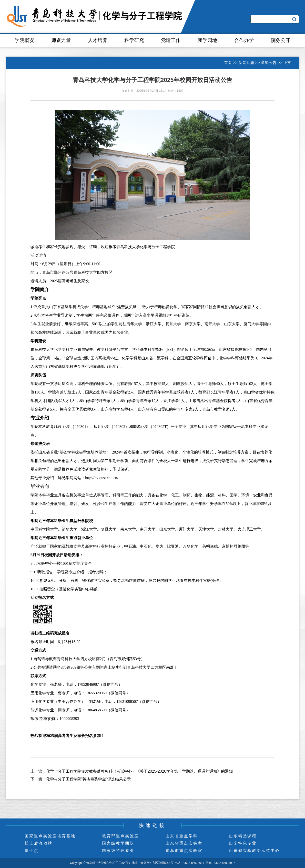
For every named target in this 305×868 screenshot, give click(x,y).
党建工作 (171, 40)
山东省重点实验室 (184, 843)
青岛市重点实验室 (184, 851)
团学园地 (207, 40)
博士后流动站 (39, 843)
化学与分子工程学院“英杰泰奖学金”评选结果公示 (88, 779)
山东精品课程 (243, 836)
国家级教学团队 (118, 843)
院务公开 (281, 40)
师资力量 (61, 40)
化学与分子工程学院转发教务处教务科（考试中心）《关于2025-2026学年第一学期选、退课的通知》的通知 (139, 771)
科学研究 (134, 40)
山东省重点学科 (182, 836)
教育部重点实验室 (121, 836)
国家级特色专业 (118, 851)
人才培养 (98, 40)
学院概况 (24, 40)
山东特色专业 (243, 843)
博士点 (32, 851)
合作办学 (244, 40)
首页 (228, 63)
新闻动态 (246, 63)
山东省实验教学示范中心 (254, 851)
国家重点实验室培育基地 (50, 836)
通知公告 (269, 63)
